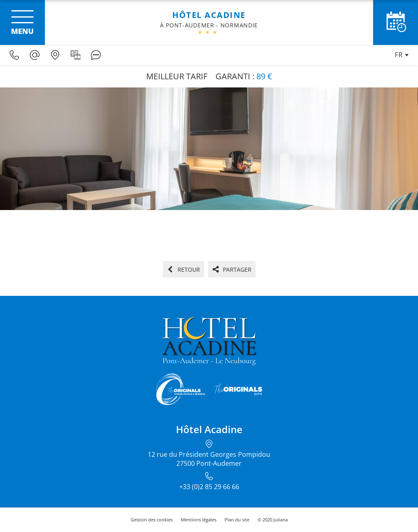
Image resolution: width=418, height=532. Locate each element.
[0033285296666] (14, 55)
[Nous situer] (55, 55)
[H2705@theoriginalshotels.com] (35, 55)
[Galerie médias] (76, 55)
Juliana (281, 520)
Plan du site (237, 520)
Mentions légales (199, 520)
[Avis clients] (96, 55)
